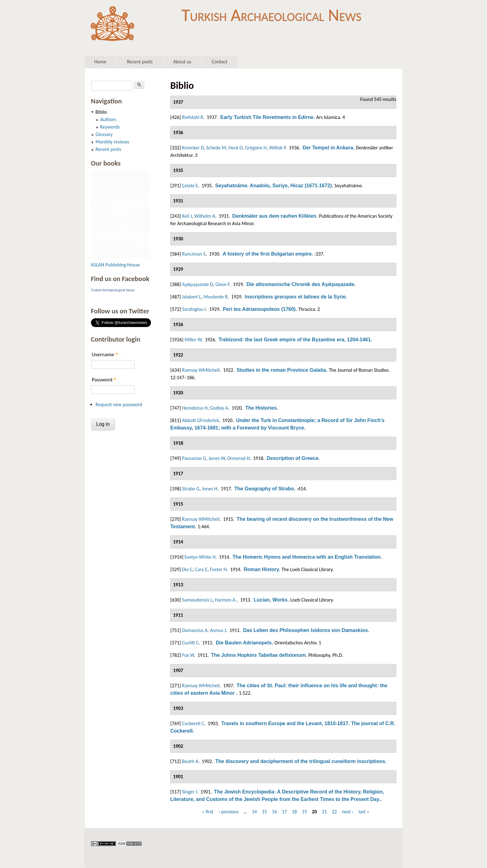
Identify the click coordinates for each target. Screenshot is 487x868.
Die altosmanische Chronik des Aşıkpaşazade (300, 284)
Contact (220, 62)
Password (104, 380)
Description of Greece (293, 458)
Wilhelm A (205, 216)
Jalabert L (192, 297)
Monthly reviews (112, 142)
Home (100, 62)
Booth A (190, 761)
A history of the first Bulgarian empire (267, 254)
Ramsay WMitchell (201, 370)
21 (324, 812)
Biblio (101, 112)
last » (364, 812)
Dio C (187, 569)
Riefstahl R (193, 117)
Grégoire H (256, 148)
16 (274, 812)
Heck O (235, 148)
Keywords (110, 127)
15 (264, 812)
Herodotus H (195, 408)
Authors (108, 119)
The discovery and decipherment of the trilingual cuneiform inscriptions (300, 761)
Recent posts (140, 62)
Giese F (222, 284)
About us (182, 62)
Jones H (210, 489)
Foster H (218, 569)
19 (304, 812)
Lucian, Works (271, 600)
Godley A (219, 408)
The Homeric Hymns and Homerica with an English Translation (307, 557)
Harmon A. (226, 600)
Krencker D (193, 148)
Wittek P (277, 148)
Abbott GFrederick (200, 420)
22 (334, 812)
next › (348, 812)
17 (284, 812)
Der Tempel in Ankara (328, 148)
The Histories (261, 408)
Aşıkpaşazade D (198, 284)
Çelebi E (190, 186)
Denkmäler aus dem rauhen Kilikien (274, 216)
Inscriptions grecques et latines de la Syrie (295, 297)
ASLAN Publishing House (116, 265)
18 (294, 812)
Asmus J (218, 630)
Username (105, 354)
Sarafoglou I (194, 309)
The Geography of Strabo (264, 489)
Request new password (119, 404)
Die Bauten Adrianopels (244, 643)
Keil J (187, 216)
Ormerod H (238, 458)
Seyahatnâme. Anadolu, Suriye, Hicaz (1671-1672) (274, 186)
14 (254, 812)
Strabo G (191, 489)
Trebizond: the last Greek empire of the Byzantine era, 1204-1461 (295, 340)
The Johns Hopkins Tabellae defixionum (258, 655)
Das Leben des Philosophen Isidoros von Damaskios (305, 630)
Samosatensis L (197, 600)
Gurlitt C (190, 643)
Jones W (216, 458)
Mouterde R (216, 297)
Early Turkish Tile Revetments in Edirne (267, 117)
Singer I (189, 792)
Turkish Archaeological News (271, 15)
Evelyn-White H (200, 557)
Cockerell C (193, 723)
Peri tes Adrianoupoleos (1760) (259, 309)
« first (208, 812)
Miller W (193, 340)
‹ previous (228, 812)
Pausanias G (194, 458)
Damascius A (195, 630)
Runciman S (194, 254)
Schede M (216, 148)
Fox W (188, 655)
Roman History (261, 569)
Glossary (104, 134)
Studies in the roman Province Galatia (281, 370)
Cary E (201, 569)
